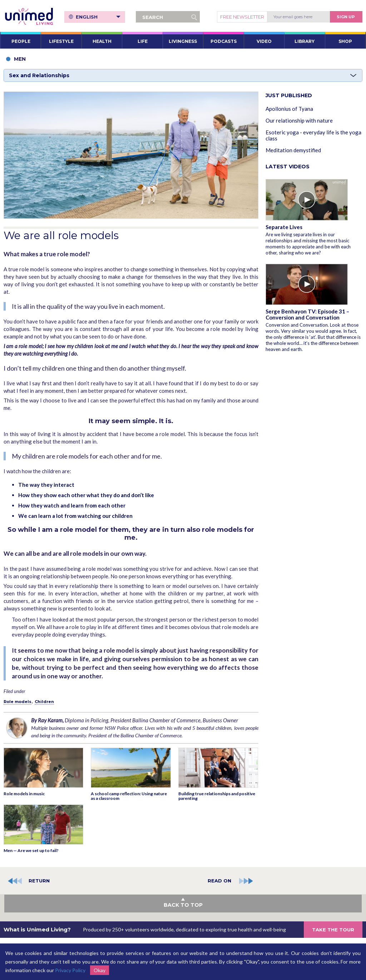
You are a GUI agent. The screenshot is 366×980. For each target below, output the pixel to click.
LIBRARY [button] (305, 41)
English (98, 17)
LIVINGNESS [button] (183, 41)
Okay (100, 970)
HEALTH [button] (102, 41)
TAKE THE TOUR (333, 930)
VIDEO (264, 41)
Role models (18, 702)
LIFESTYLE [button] (61, 41)
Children (44, 702)
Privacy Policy (70, 970)
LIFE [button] (143, 41)
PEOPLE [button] (21, 41)
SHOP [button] (345, 41)
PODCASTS (224, 41)
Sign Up (346, 17)
